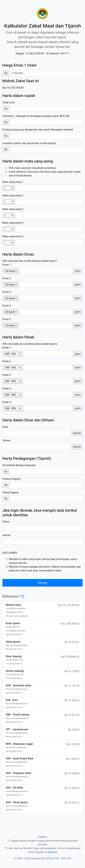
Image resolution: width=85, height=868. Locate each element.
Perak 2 (7, 361)
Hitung (43, 583)
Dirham (6, 440)
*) (69, 53)
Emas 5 (7, 319)
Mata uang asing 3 (13, 209)
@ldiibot (52, 852)
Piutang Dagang (11, 479)
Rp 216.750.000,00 (13, 88)
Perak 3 (7, 375)
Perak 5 (7, 402)
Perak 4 (7, 389)
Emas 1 (7, 265)
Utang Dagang (10, 492)
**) (22, 596)
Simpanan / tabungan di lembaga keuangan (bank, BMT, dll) (36, 116)
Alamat (6, 535)
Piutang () (38, 130)
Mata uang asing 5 (13, 236)
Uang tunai (8, 102)
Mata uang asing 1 (13, 182)
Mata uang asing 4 (13, 223)
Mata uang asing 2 (13, 196)
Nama (6, 522)
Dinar (5, 427)
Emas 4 (7, 306)
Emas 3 (7, 292)
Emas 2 (7, 278)
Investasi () (29, 143)
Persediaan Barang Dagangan (19, 465)
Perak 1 (7, 348)
